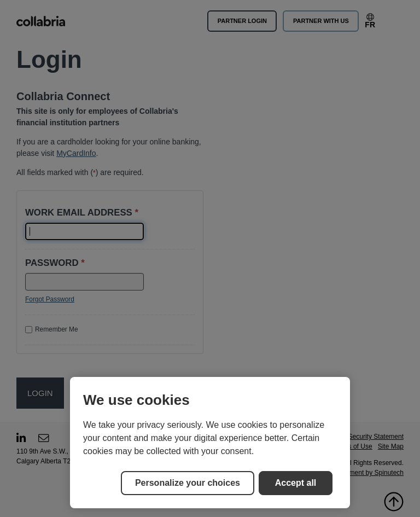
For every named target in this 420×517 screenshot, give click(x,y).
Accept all (296, 483)
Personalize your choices (188, 483)
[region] (210, 443)
